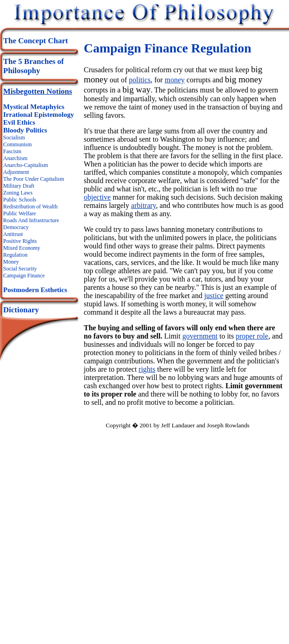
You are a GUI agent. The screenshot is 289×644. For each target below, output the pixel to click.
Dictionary (21, 310)
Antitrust (13, 234)
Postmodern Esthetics (35, 290)
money (175, 80)
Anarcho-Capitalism (26, 165)
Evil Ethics (19, 122)
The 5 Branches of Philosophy (34, 66)
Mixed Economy (22, 248)
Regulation (15, 255)
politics (140, 80)
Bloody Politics (25, 130)
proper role (252, 336)
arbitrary (144, 205)
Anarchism (15, 158)
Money (11, 262)
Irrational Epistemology (39, 115)
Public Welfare (20, 213)
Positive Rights (20, 241)
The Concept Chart (36, 41)
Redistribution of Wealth (30, 207)
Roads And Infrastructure (31, 220)
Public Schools (20, 200)
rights (147, 369)
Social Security (20, 269)
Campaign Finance (24, 276)
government (200, 336)
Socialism (14, 138)
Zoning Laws (18, 193)
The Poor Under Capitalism (34, 179)
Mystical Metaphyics (34, 107)
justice (214, 296)
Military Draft (19, 186)
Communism (17, 144)
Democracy (16, 227)
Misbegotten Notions (38, 91)
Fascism (12, 151)
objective (97, 197)
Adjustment (16, 172)
